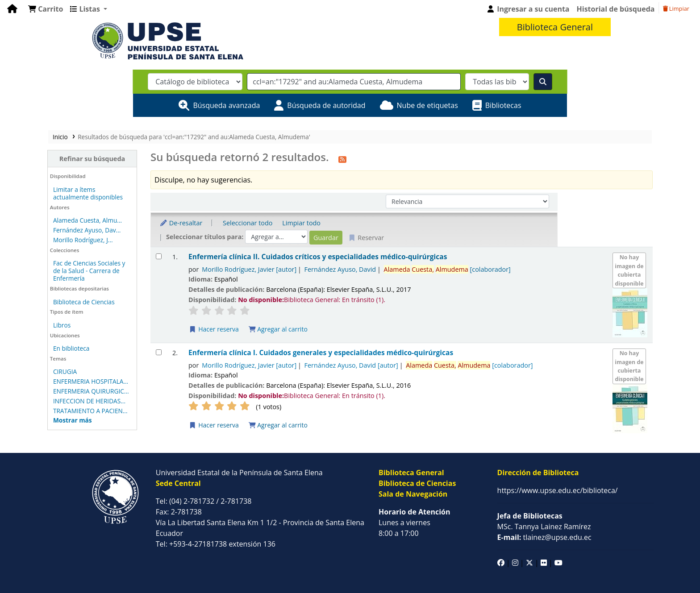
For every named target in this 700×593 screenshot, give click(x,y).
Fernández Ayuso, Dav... (46, 230)
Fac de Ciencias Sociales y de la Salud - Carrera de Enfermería (56, 267)
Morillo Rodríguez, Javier (222, 255)
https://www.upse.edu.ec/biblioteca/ (558, 476)
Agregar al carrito (251, 315)
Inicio (20, 137)
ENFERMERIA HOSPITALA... (50, 374)
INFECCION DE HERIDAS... (49, 393)
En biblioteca (31, 341)
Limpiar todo (275, 223)
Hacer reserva (187, 315)
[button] (46, 9)
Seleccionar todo (220, 223)
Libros (21, 317)
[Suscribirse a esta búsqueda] (315, 158)
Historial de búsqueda (616, 9)
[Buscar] (543, 82)
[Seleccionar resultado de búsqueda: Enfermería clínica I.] (131, 338)
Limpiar (676, 8)
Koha (685, 588)
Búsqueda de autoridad (326, 105)
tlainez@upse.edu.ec (544, 523)
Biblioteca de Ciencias (43, 294)
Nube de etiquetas (427, 105)
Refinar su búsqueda (58, 159)
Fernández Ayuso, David (313, 255)
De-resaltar (154, 223)
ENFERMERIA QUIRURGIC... (50, 384)
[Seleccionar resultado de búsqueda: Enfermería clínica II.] (131, 243)
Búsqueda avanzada (226, 105)
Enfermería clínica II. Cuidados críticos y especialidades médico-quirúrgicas (290, 243)
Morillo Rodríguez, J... (42, 240)
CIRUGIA (24, 364)
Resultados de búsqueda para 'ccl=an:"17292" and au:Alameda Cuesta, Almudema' (153, 137)
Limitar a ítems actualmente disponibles (52, 193)
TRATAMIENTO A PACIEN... (50, 403)
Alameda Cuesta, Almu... (47, 220)
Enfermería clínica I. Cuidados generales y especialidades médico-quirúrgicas (294, 339)
